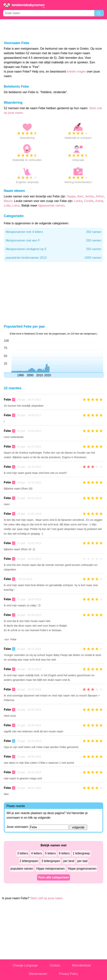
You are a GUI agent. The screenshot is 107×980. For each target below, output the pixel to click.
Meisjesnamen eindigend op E (53, 249)
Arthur (100, 196)
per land (69, 861)
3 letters (23, 853)
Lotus (16, 206)
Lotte (7, 206)
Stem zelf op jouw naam (47, 898)
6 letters (64, 853)
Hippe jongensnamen (82, 869)
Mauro (8, 201)
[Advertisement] (53, 30)
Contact (55, 965)
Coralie (89, 201)
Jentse (89, 196)
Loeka (78, 201)
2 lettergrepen (29, 861)
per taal (82, 861)
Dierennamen (38, 974)
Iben (80, 196)
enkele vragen (76, 72)
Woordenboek (81, 965)
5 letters (50, 853)
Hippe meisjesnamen (50, 869)
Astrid (99, 201)
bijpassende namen (52, 206)
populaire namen (22, 869)
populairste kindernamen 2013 (53, 258)
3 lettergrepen (51, 861)
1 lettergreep (81, 853)
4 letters (36, 853)
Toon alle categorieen (53, 877)
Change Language (25, 965)
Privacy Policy (69, 974)
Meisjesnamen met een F (53, 241)
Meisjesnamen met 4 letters (53, 232)
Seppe (71, 196)
